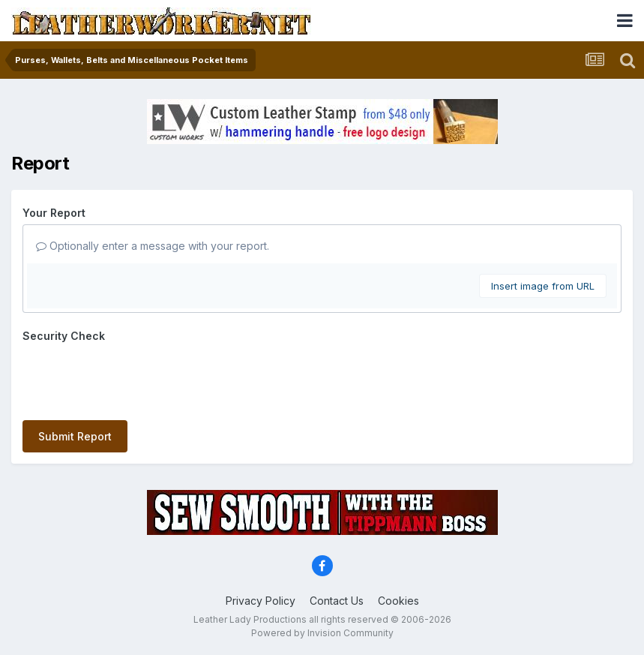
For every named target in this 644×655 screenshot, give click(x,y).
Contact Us (337, 601)
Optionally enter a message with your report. (153, 246)
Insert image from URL (543, 286)
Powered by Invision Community (322, 633)
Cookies (398, 601)
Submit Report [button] (75, 436)
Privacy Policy (261, 601)
